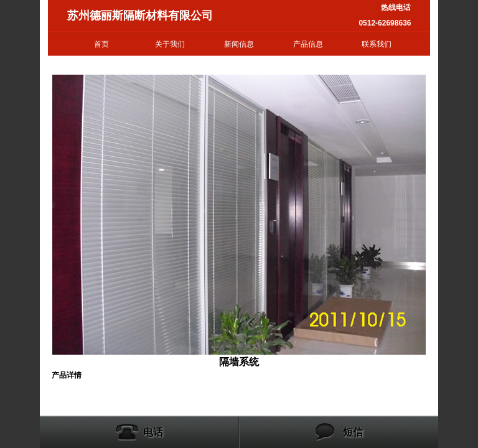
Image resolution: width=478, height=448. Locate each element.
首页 (101, 44)
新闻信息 (239, 44)
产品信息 (308, 44)
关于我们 (170, 44)
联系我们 (377, 44)
